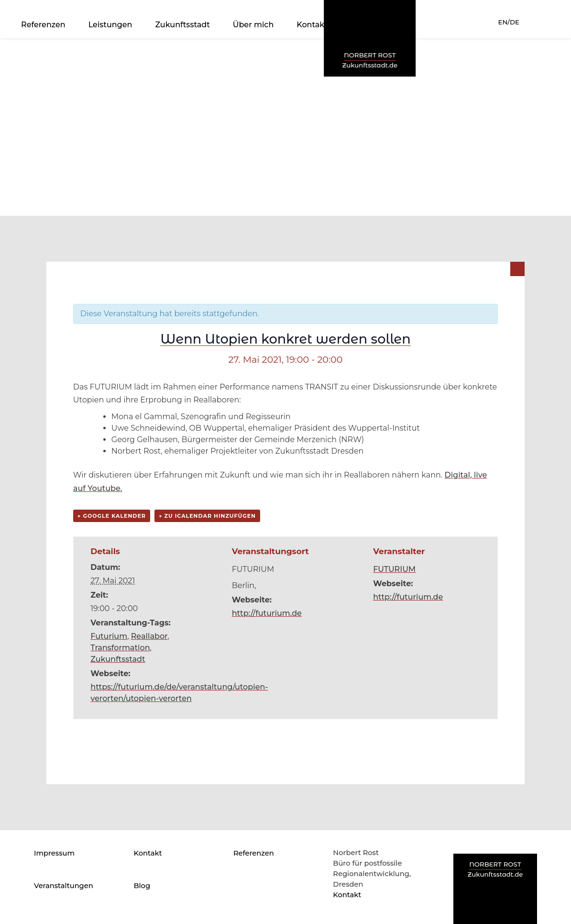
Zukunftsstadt (182, 25)
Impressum (54, 853)
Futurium (109, 636)
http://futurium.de (267, 613)
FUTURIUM (394, 569)
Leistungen (110, 25)
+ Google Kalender (112, 516)
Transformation (120, 648)
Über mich (253, 25)
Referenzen (43, 25)
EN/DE (509, 22)
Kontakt (312, 25)
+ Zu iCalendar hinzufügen (207, 516)
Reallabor (149, 636)
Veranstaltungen (64, 886)
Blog (142, 886)
